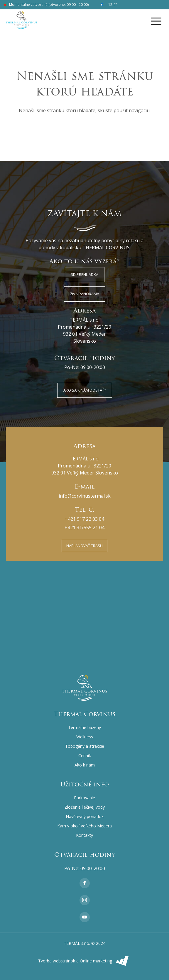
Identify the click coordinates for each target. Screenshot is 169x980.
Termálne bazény (84, 727)
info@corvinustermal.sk (85, 496)
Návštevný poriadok (85, 816)
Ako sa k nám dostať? (85, 390)
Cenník (85, 756)
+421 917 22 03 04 (84, 519)
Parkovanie (84, 798)
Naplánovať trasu (84, 546)
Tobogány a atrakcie (85, 746)
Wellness (85, 737)
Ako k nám (85, 765)
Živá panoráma (85, 294)
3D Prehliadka (85, 274)
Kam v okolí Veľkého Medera (84, 826)
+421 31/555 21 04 (84, 527)
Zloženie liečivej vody (85, 807)
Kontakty (84, 835)
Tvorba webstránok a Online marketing (85, 961)
